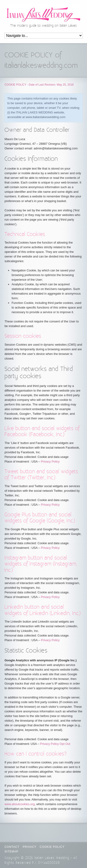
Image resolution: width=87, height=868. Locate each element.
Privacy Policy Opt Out (55, 744)
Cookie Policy (52, 847)
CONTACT (12, 847)
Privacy (30, 847)
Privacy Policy (50, 461)
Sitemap (11, 852)
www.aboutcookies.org (19, 804)
